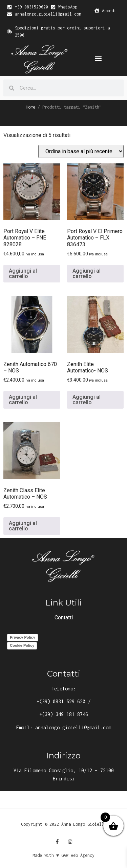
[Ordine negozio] (81, 151)
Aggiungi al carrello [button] (23, 273)
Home (30, 107)
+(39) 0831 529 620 (61, 701)
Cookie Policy (22, 645)
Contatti (64, 618)
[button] (98, 59)
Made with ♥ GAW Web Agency (63, 855)
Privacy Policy (23, 637)
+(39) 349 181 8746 (64, 714)
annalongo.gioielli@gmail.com (73, 727)
